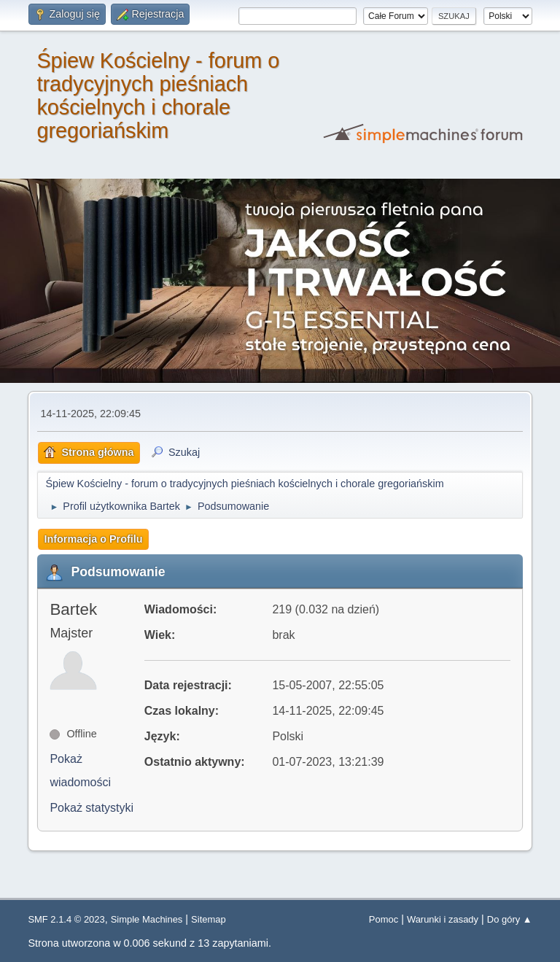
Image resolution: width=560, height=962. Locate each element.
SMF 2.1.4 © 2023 (66, 919)
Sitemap (209, 919)
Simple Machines (147, 919)
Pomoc (384, 919)
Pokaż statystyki (92, 808)
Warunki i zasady (443, 919)
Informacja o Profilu (93, 539)
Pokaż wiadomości (80, 771)
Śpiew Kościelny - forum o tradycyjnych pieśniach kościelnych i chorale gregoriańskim (158, 96)
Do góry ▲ (510, 919)
